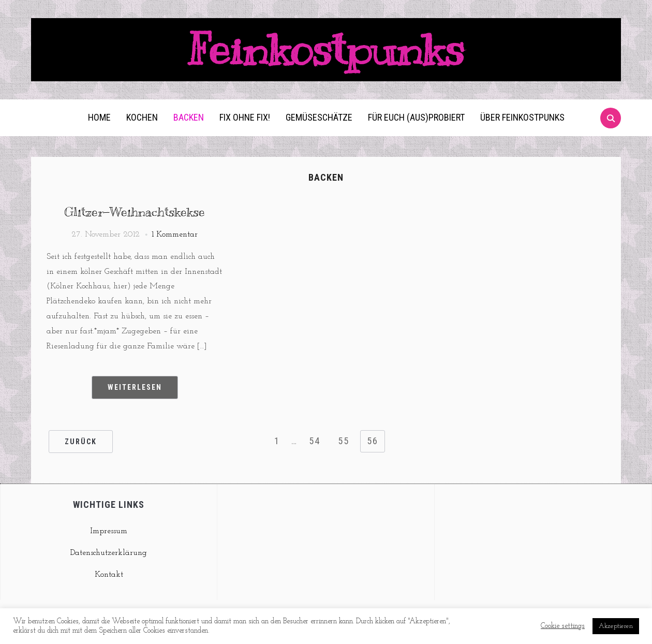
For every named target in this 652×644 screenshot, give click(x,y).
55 (344, 441)
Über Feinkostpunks (522, 117)
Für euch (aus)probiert (416, 117)
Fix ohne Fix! (245, 117)
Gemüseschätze (319, 117)
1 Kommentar (175, 235)
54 (315, 441)
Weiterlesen (135, 387)
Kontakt (109, 575)
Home (99, 117)
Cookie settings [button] (563, 626)
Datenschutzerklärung (109, 553)
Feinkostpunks (326, 49)
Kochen (142, 117)
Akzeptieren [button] (616, 626)
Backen (189, 117)
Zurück (81, 442)
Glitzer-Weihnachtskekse (135, 212)
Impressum (109, 531)
